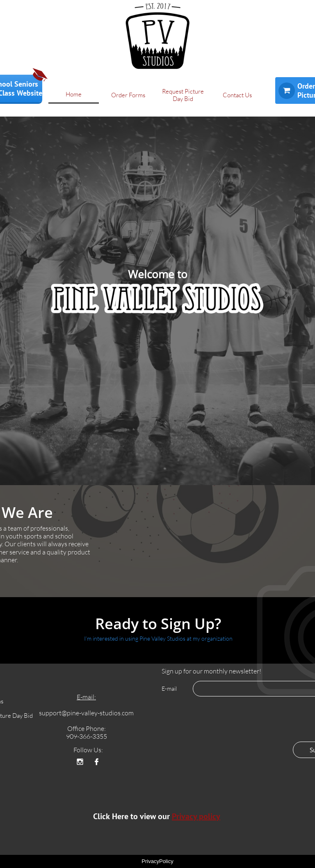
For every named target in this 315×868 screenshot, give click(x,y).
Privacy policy (196, 816)
